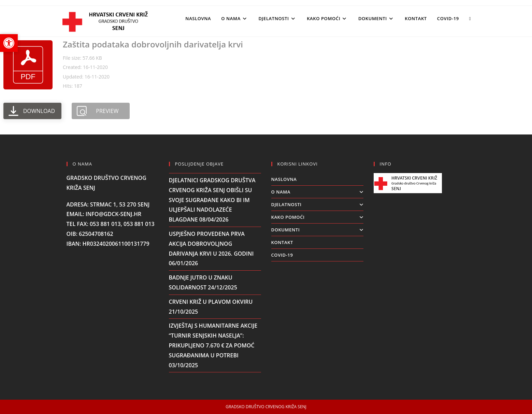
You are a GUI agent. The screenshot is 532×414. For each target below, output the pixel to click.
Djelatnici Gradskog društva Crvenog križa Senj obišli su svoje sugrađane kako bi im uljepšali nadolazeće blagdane (212, 200)
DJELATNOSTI (317, 204)
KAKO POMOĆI (317, 217)
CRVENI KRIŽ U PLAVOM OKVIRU (211, 302)
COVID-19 (282, 255)
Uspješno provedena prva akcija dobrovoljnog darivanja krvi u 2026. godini (211, 244)
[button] (9, 43)
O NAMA (317, 192)
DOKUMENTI (317, 230)
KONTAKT (282, 242)
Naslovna (284, 179)
